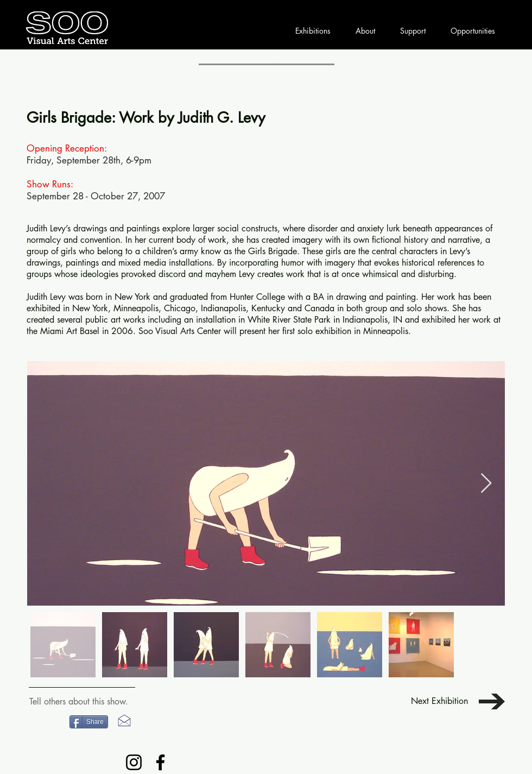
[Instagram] (134, 762)
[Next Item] (486, 484)
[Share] (89, 722)
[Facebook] (160, 762)
